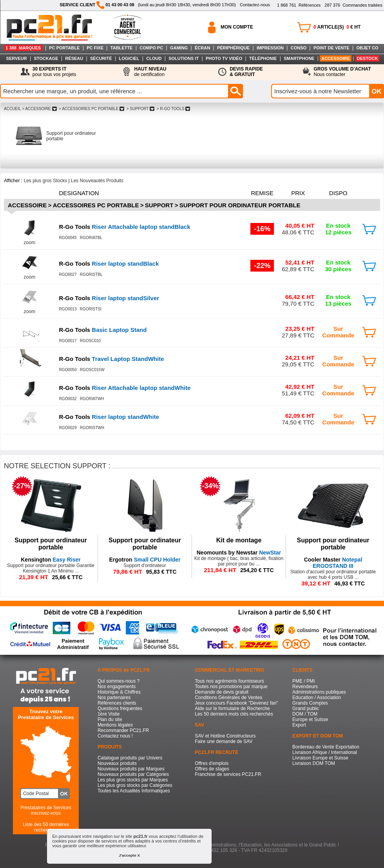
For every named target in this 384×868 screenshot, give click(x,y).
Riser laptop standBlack (109, 264)
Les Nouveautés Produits (97, 181)
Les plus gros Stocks (45, 181)
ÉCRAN (202, 48)
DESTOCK (368, 58)
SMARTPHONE (299, 58)
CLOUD (154, 58)
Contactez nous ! (115, 736)
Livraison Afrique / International (325, 752)
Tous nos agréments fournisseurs (229, 681)
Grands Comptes (310, 703)
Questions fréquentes (120, 709)
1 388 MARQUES (23, 48)
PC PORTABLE (64, 48)
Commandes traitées (353, 5)
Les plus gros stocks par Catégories (135, 785)
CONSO (299, 48)
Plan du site (110, 719)
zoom (30, 243)
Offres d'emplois (212, 763)
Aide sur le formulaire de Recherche (232, 709)
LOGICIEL (129, 58)
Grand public (306, 709)
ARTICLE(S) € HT (337, 27)
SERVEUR (17, 58)
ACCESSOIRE (336, 58)
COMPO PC (151, 48)
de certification (150, 72)
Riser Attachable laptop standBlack (124, 227)
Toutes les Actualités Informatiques (134, 791)
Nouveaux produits (117, 763)
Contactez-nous (255, 5)
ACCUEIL (12, 109)
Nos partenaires (114, 698)
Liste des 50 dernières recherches (46, 827)
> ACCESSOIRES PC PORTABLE (91, 109)
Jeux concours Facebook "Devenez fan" (236, 703)
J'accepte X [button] (129, 855)
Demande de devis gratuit (222, 692)
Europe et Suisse (310, 719)
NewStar (239, 553)
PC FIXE (95, 48)
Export (299, 725)
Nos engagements (117, 687)
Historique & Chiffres (119, 692)
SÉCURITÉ (101, 58)
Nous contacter (342, 72)
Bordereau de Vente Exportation (326, 747)
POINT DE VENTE (331, 48)
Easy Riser (51, 560)
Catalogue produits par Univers (130, 758)
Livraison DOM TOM (314, 763)
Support (159, 205)
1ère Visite (109, 714)
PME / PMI (303, 681)
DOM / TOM (305, 714)
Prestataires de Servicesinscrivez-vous (46, 810)
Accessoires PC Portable (96, 205)
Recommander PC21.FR (123, 730)
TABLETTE (122, 48)
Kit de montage (239, 540)
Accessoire (27, 205)
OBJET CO (367, 48)
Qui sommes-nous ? (119, 681)
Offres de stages (212, 769)
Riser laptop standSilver (109, 298)
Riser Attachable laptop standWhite (125, 388)
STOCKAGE (46, 58)
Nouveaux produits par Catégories (133, 774)
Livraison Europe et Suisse (320, 758)
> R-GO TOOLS (173, 109)
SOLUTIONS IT (184, 58)
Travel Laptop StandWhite (111, 359)
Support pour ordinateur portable (240, 205)
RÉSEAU (74, 58)
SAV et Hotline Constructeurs (225, 736)
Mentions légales (115, 725)
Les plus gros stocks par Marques (133, 780)
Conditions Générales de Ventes (228, 698)
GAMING (179, 48)
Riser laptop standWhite (109, 417)
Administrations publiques (319, 692)
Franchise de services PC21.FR (228, 774)
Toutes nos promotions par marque (231, 687)
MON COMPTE (237, 27)
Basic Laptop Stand (103, 330)
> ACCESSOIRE (39, 109)
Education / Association (317, 698)
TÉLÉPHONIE (263, 58)
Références (299, 5)
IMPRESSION (270, 48)
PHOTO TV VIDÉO (224, 58)
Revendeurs (305, 687)
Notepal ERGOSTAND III (333, 563)
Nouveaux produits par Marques (131, 769)
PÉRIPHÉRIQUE (233, 48)
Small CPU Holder (145, 560)
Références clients (117, 703)
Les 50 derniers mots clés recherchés (234, 714)
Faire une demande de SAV (224, 741)
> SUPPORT (140, 109)
